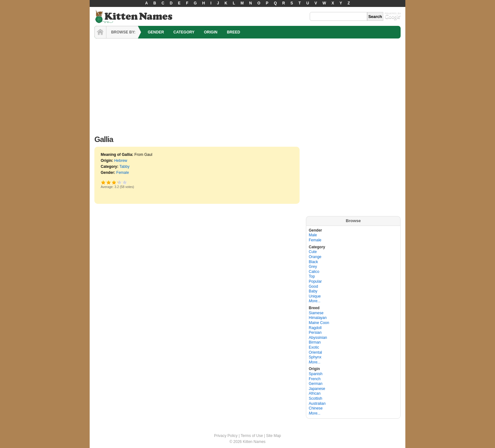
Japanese (317, 389)
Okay (109, 182)
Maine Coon (319, 323)
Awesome (125, 182)
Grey (313, 267)
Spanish (316, 374)
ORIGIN (211, 32)
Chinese (316, 408)
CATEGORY (184, 32)
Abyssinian (318, 338)
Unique (315, 296)
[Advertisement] (247, 85)
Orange (315, 257)
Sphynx (315, 357)
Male (313, 235)
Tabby (124, 167)
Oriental (315, 352)
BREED (234, 32)
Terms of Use (252, 436)
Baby (313, 291)
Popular (315, 281)
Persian (315, 333)
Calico (314, 272)
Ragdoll (315, 328)
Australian (317, 404)
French (315, 379)
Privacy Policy (226, 436)
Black (313, 262)
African (315, 393)
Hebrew (121, 161)
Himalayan (318, 318)
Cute (313, 252)
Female (122, 173)
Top (312, 276)
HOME (100, 32)
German (316, 384)
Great (117, 182)
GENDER (156, 32)
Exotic (314, 347)
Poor (103, 182)
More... (315, 301)
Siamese (316, 313)
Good (114, 182)
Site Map (274, 436)
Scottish (316, 398)
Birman (315, 342)
